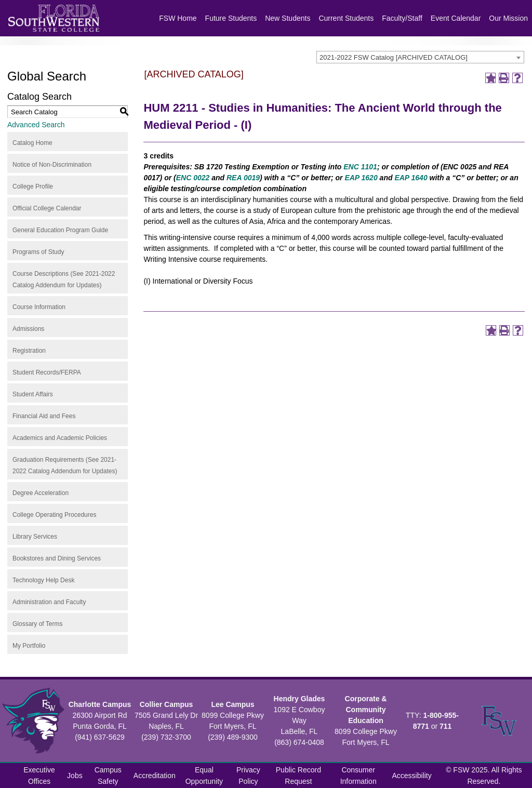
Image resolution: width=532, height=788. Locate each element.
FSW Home (178, 18)
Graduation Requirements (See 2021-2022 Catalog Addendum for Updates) (65, 465)
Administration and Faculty (49, 602)
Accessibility (412, 776)
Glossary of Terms (37, 624)
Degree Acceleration (41, 493)
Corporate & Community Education (366, 710)
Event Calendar (456, 18)
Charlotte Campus (100, 704)
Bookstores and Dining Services (57, 558)
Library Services (35, 537)
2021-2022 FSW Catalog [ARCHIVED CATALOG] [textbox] (394, 57)
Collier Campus (167, 704)
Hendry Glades (300, 699)
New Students (288, 18)
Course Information (39, 307)
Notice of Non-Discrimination (52, 165)
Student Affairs (33, 394)
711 (445, 726)
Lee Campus (232, 704)
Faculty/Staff (402, 18)
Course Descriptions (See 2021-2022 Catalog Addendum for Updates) (64, 279)
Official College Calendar (47, 208)
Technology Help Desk (43, 580)
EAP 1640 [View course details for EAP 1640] (411, 178)
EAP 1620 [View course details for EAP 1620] (361, 178)
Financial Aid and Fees (44, 416)
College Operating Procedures (54, 515)
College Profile (33, 186)
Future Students (231, 18)
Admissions (28, 329)
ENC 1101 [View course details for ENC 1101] (360, 167)
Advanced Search (36, 125)
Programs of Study (38, 252)
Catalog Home (32, 143)
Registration (29, 351)
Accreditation (155, 776)
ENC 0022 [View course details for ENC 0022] (193, 178)
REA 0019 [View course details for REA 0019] (243, 178)
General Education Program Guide (60, 230)
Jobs (75, 776)
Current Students (346, 18)
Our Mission (508, 18)
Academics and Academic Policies (60, 438)
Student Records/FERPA (47, 372)
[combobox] (420, 57)
